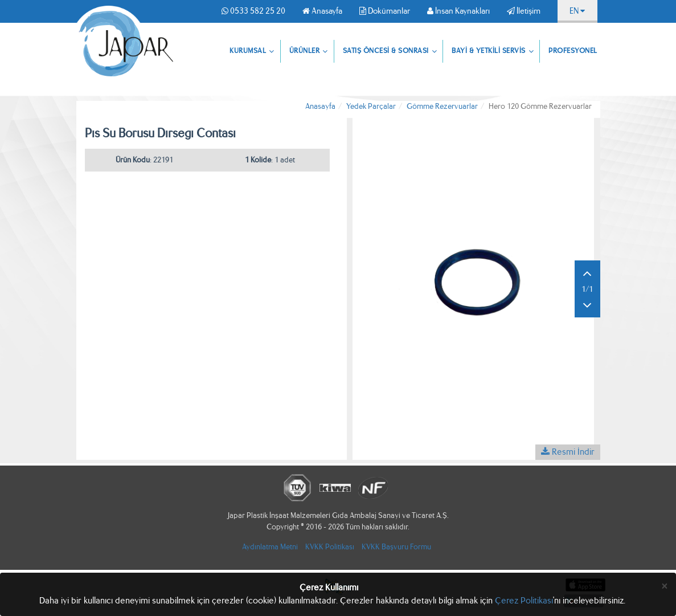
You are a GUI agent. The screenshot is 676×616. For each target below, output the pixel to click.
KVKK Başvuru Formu (396, 547)
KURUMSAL (252, 52)
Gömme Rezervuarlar (442, 106)
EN (577, 11)
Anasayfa (322, 11)
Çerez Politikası (524, 600)
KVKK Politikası (330, 547)
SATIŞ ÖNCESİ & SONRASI (390, 52)
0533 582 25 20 (253, 11)
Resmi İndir (568, 452)
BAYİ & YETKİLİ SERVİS (493, 52)
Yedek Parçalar (371, 106)
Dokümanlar (385, 11)
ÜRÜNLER (309, 52)
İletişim (524, 11)
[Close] (665, 586)
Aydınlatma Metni (270, 547)
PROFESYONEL (573, 50)
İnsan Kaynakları (458, 11)
